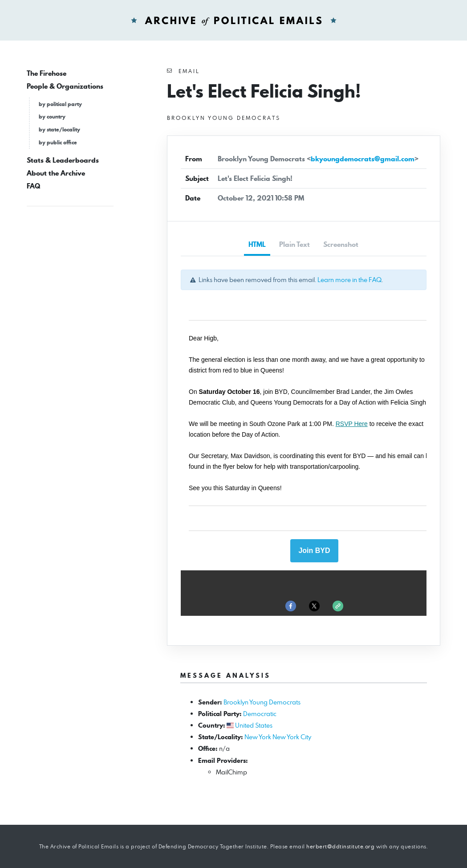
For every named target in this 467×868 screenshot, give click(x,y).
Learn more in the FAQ (349, 280)
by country (52, 117)
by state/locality (59, 129)
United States (254, 725)
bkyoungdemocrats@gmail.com (363, 159)
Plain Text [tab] (294, 244)
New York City (292, 737)
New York (258, 737)
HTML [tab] (257, 244)
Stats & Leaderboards (63, 160)
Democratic (260, 714)
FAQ (33, 186)
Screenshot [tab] (341, 244)
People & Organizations (65, 86)
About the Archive (56, 173)
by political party (60, 104)
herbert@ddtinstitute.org (340, 846)
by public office (58, 142)
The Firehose (47, 73)
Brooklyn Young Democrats (262, 702)
